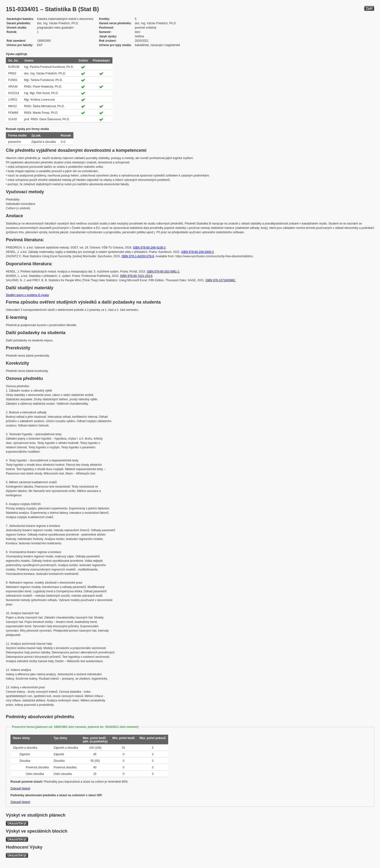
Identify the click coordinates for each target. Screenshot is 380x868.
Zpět (369, 8)
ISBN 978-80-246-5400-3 (197, 252)
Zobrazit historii (20, 788)
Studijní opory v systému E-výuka (27, 295)
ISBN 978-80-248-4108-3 (149, 248)
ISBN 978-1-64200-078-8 (138, 256)
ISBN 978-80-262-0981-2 (163, 272)
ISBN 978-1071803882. (221, 280)
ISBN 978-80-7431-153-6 (136, 276)
